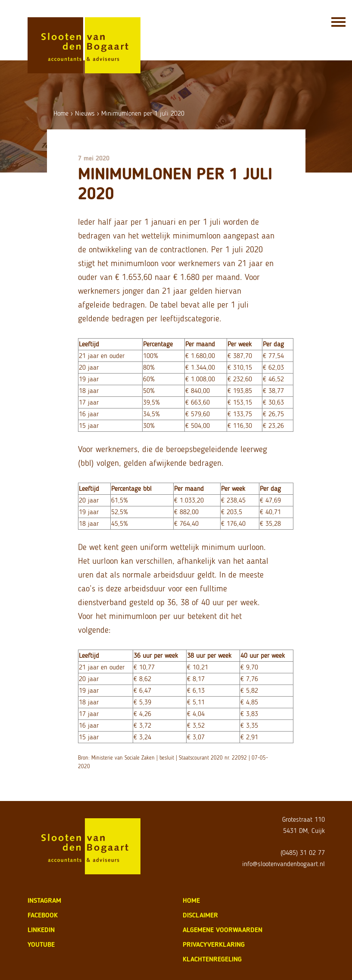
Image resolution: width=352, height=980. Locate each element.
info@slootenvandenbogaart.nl (283, 864)
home (191, 900)
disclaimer (200, 915)
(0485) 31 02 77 (303, 853)
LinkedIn (41, 930)
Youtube (41, 944)
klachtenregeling (212, 959)
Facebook (43, 915)
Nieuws (85, 113)
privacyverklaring (214, 944)
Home (61, 113)
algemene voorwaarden (223, 930)
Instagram (44, 900)
